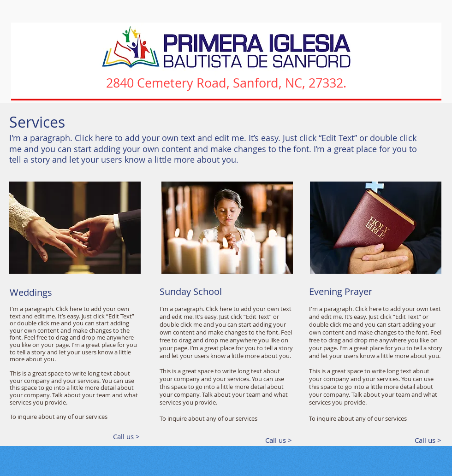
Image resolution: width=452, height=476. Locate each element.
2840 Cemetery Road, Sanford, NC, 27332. (226, 83)
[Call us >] (123, 437)
